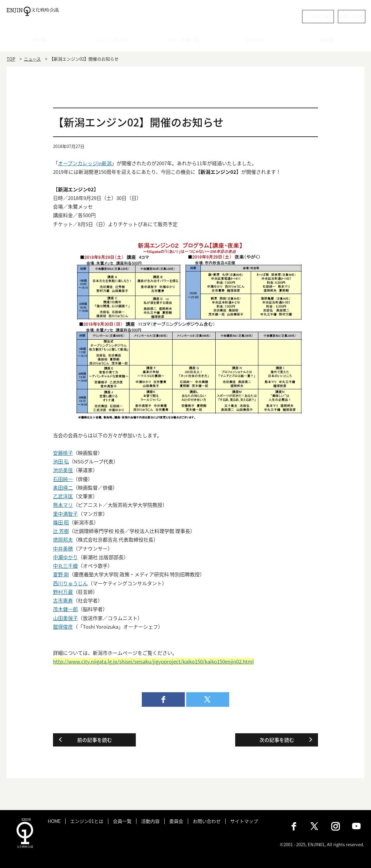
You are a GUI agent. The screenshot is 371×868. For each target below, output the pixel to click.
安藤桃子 (63, 453)
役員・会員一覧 (186, 41)
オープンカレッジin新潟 (85, 163)
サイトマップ (244, 821)
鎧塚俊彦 (63, 627)
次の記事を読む (277, 740)
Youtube (356, 826)
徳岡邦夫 (63, 540)
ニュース (32, 59)
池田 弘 (61, 461)
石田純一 (63, 479)
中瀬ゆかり (65, 557)
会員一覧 (122, 821)
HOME (43, 41)
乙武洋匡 (63, 496)
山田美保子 (65, 618)
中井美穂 (63, 549)
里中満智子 (65, 514)
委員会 (329, 41)
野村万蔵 (63, 592)
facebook (163, 699)
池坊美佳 (63, 470)
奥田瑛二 (63, 488)
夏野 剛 (61, 574)
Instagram (336, 826)
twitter (208, 699)
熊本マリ (63, 505)
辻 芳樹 (61, 531)
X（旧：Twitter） (315, 826)
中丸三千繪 (65, 566)
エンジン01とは (114, 41)
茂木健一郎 (65, 609)
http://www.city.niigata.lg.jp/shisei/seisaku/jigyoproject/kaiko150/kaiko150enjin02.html (153, 661)
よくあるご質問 (280, 16)
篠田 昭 (61, 522)
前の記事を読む (95, 740)
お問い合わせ (338, 16)
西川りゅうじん (70, 583)
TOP (11, 59)
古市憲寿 (63, 601)
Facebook (294, 826)
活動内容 (257, 41)
